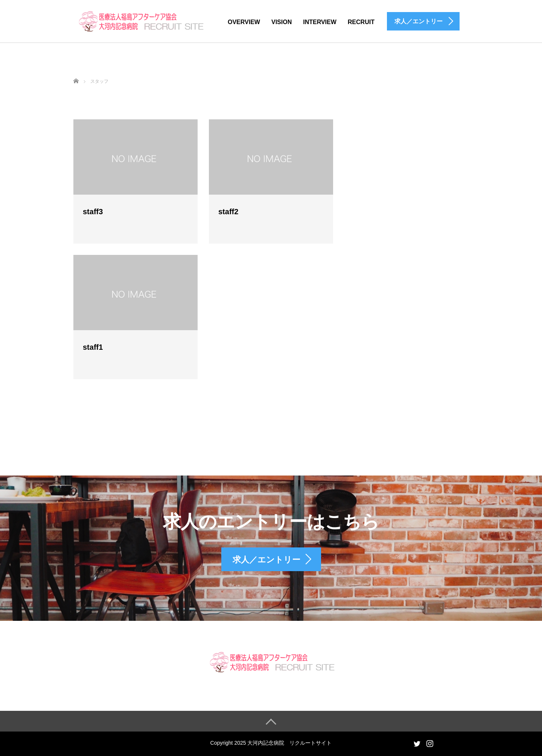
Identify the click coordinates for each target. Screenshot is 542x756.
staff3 (93, 212)
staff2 (228, 212)
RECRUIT (361, 22)
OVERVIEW (244, 22)
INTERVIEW (320, 22)
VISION (282, 22)
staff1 (93, 347)
